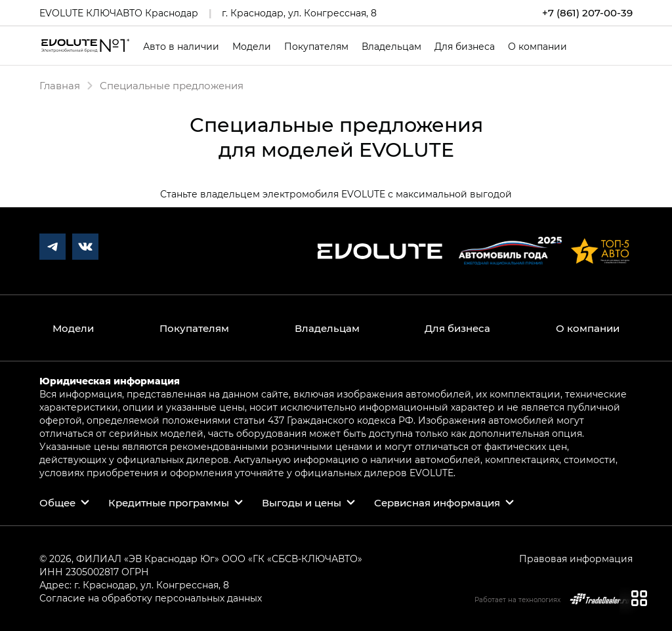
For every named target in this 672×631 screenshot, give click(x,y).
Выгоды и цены (302, 502)
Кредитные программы (169, 502)
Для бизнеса (465, 47)
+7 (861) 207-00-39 (587, 13)
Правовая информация (576, 559)
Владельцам (391, 47)
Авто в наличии (181, 47)
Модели (252, 47)
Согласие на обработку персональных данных (151, 598)
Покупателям (316, 47)
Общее (57, 502)
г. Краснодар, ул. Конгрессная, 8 (299, 13)
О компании (537, 47)
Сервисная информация (437, 502)
